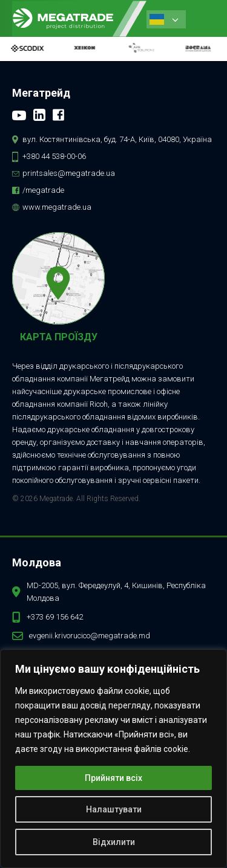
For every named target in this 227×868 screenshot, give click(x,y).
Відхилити (114, 842)
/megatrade (43, 190)
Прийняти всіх (113, 778)
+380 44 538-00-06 (54, 156)
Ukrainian (157, 19)
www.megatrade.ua (57, 207)
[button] (203, 18)
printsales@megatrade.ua (69, 173)
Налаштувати (114, 809)
